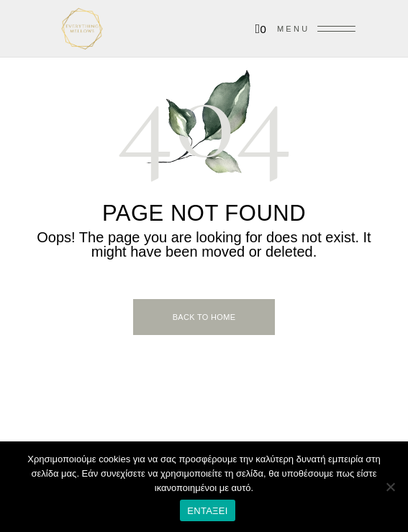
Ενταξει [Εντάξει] (208, 511)
